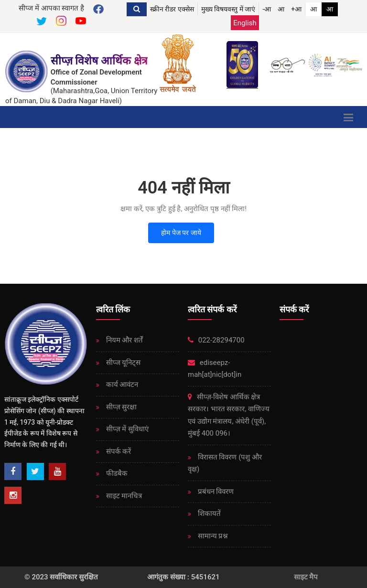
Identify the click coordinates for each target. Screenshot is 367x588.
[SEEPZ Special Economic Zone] (27, 71)
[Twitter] (35, 471)
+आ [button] (296, 9)
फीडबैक (116, 473)
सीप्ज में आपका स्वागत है (51, 8)
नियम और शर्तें (124, 340)
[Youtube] (57, 471)
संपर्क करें (118, 451)
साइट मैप (306, 577)
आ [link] (313, 9)
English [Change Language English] (245, 23)
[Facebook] (13, 471)
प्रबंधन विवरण (215, 492)
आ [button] (281, 9)
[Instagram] (13, 495)
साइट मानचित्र (123, 496)
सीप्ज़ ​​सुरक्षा (120, 407)
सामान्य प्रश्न (212, 536)
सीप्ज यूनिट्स (122, 363)
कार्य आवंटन (121, 385)
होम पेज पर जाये (181, 233)
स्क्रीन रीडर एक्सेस (172, 9)
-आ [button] (267, 9)
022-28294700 (216, 340)
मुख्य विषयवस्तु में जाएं (228, 9)
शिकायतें (208, 513)
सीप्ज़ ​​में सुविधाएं (126, 429)
